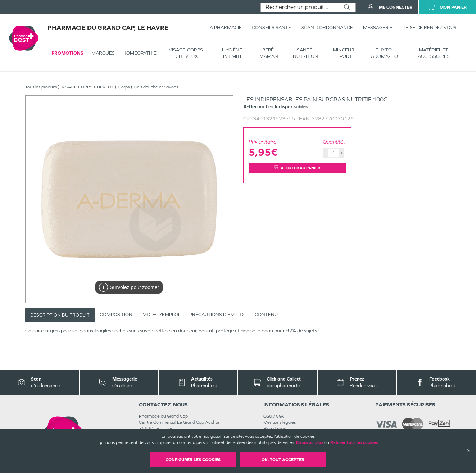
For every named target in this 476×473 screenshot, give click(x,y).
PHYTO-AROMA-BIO (384, 53)
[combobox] (300, 7)
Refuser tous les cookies (354, 442)
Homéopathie (140, 53)
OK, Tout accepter (283, 460)
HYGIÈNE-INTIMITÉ (233, 53)
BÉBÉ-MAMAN (269, 53)
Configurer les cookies (193, 460)
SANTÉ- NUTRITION (305, 53)
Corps (124, 87)
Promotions (67, 53)
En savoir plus (310, 442)
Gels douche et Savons (156, 87)
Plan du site (275, 428)
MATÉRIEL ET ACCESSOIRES (434, 53)
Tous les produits (41, 87)
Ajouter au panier (297, 168)
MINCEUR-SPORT (344, 53)
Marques (103, 53)
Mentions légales (280, 422)
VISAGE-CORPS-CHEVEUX (187, 53)
